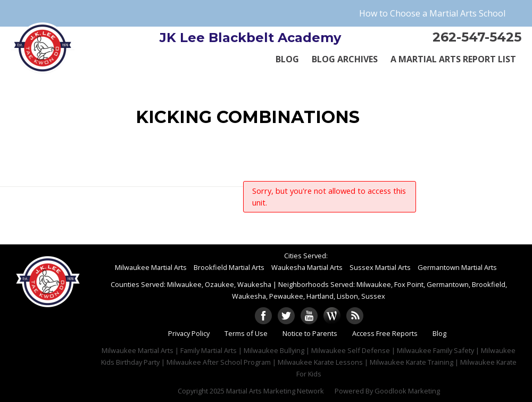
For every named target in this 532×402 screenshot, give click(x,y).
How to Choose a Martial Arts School (432, 13)
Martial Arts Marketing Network (275, 391)
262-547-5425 (477, 37)
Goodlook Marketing (407, 391)
